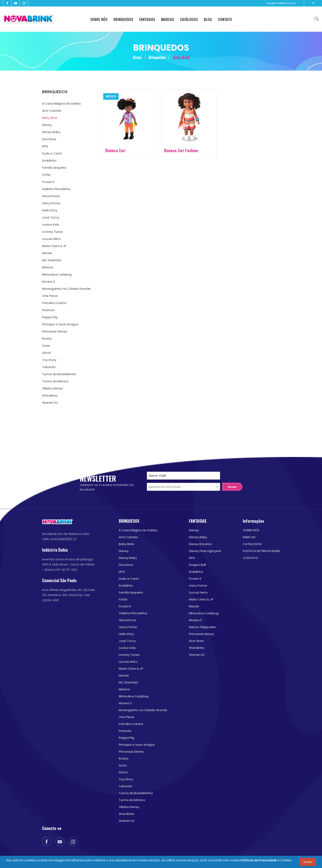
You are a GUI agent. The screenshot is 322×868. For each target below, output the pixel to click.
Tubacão (126, 786)
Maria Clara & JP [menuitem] (54, 246)
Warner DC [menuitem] (50, 403)
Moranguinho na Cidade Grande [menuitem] (66, 289)
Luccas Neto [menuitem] (51, 239)
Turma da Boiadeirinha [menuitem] (59, 374)
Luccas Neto (128, 662)
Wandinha (126, 814)
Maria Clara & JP (131, 668)
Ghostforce (128, 620)
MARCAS (249, 537)
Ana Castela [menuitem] (52, 111)
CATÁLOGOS (252, 544)
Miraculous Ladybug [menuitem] (57, 274)
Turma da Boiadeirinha (136, 793)
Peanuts (125, 731)
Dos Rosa (126, 565)
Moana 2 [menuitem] (49, 281)
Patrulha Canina (131, 724)
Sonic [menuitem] (46, 346)
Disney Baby (128, 558)
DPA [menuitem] (45, 146)
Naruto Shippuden (203, 627)
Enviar (232, 487)
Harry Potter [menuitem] (51, 203)
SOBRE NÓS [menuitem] (99, 19)
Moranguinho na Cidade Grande (143, 710)
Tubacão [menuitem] (49, 367)
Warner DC (127, 821)
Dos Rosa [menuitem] (49, 139)
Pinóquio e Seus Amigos (137, 745)
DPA (122, 572)
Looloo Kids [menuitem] (51, 225)
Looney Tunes (129, 655)
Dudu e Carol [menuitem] (52, 153)
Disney (124, 551)
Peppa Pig (126, 738)
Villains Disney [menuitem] (52, 388)
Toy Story (126, 779)
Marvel (124, 675)
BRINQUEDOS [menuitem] (123, 19)
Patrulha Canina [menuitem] (54, 303)
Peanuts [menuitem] (48, 310)
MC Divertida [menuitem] (52, 260)
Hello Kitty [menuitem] (50, 210)
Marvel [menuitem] (47, 253)
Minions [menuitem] (48, 267)
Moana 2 (125, 703)
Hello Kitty (126, 634)
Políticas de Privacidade (259, 860)
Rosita (124, 758)
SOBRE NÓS (251, 530)
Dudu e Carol (129, 579)
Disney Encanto (200, 544)
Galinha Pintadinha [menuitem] (56, 189)
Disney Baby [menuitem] (51, 132)
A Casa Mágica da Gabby (138, 530)
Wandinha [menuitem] (50, 395)
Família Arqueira (131, 592)
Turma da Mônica (132, 800)
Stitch (123, 772)
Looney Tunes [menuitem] (52, 232)
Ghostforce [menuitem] (51, 196)
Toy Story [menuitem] (49, 360)
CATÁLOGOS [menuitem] (189, 19)
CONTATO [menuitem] (225, 19)
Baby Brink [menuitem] (50, 118)
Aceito (308, 862)
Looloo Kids (127, 648)
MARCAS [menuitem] (168, 19)
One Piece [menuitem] (50, 296)
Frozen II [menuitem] (48, 182)
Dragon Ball (197, 565)
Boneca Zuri (115, 150)
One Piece (127, 717)
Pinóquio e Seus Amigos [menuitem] (60, 324)
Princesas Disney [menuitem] (55, 331)
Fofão (123, 599)
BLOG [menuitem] (208, 19)
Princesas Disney (131, 752)
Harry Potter (128, 627)
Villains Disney (129, 807)
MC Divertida (128, 682)
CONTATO (250, 558)
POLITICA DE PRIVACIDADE (261, 551)
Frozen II (125, 606)
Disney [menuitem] (47, 125)
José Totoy (127, 641)
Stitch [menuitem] (47, 353)
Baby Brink (126, 544)
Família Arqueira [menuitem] (54, 168)
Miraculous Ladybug (134, 696)
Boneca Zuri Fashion (181, 150)
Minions (124, 689)
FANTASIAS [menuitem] (147, 19)
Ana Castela (128, 537)
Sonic (123, 765)
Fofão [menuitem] (46, 175)
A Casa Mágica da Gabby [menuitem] (61, 103)
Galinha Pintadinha (133, 613)
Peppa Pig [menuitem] (50, 317)
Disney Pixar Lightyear (205, 551)
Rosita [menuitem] (47, 338)
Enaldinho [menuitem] (49, 160)
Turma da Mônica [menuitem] (55, 381)
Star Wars (196, 641)
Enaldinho (126, 585)
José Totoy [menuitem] (51, 217)
